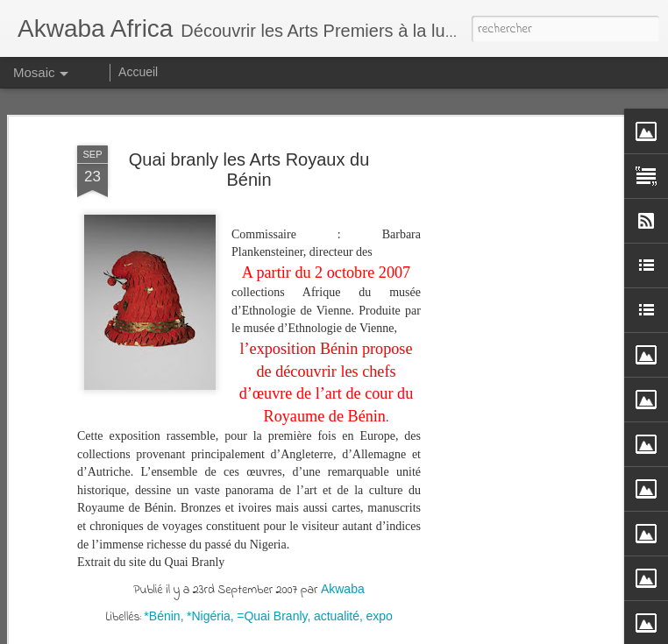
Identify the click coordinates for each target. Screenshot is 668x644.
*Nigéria (209, 615)
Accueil (138, 72)
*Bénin (162, 615)
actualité (337, 615)
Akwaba (343, 588)
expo (379, 615)
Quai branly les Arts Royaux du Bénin (249, 170)
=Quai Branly (272, 615)
